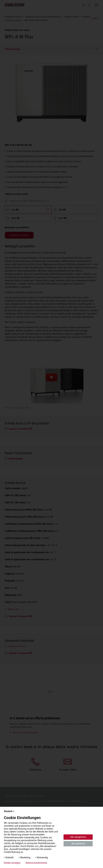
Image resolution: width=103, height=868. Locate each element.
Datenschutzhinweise (36, 863)
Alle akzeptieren (78, 837)
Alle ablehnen (78, 844)
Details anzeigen (12, 863)
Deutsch (9, 811)
